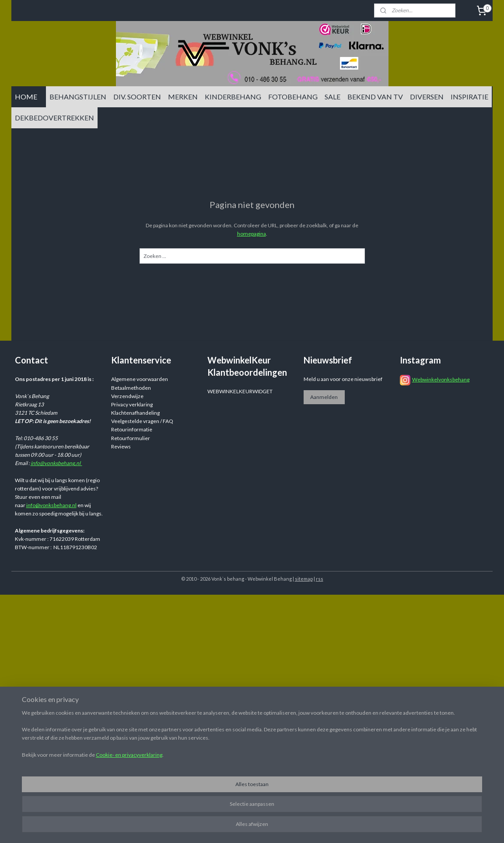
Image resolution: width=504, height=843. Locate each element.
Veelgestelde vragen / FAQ (142, 421)
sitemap (304, 579)
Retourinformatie (132, 429)
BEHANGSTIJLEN (78, 97)
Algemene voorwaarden (140, 379)
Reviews (121, 446)
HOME (26, 97)
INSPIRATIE (469, 97)
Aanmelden (324, 397)
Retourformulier (131, 438)
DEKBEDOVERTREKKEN (54, 118)
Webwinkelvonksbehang (441, 379)
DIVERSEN (427, 97)
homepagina (252, 234)
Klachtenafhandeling (135, 413)
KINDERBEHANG (233, 97)
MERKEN (183, 97)
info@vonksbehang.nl (56, 463)
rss (320, 579)
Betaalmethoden (131, 388)
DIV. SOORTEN (137, 97)
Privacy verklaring (132, 404)
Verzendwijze (127, 396)
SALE (332, 97)
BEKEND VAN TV (375, 97)
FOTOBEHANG (293, 97)
